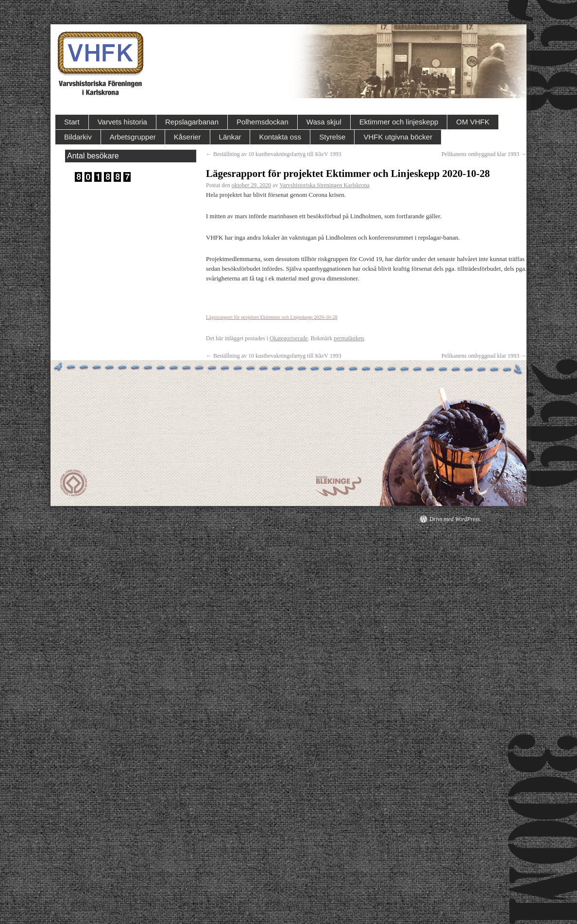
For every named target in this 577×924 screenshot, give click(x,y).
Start (72, 122)
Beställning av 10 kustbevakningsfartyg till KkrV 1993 (274, 154)
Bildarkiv (78, 137)
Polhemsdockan (263, 122)
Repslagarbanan (192, 122)
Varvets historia (122, 122)
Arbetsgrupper (133, 137)
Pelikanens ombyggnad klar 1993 (484, 154)
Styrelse (332, 137)
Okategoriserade (289, 338)
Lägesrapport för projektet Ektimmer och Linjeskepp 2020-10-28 (272, 317)
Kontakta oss (280, 137)
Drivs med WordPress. (455, 519)
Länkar (230, 137)
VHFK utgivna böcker (398, 137)
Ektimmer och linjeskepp (399, 122)
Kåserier (187, 137)
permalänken (349, 338)
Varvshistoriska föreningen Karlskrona (324, 185)
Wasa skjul (324, 122)
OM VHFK (473, 122)
